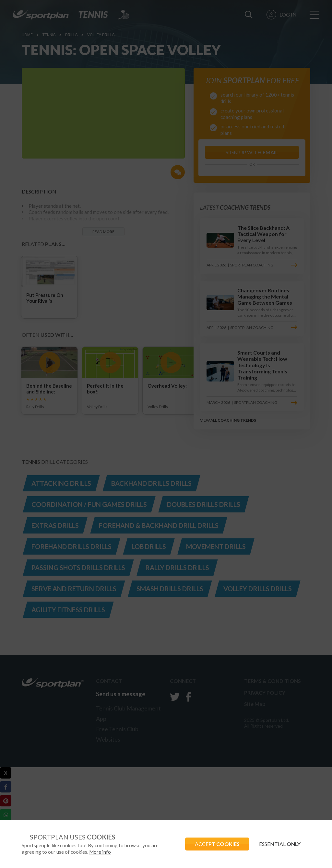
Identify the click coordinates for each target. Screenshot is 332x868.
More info (100, 852)
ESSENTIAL (280, 844)
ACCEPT (217, 844)
